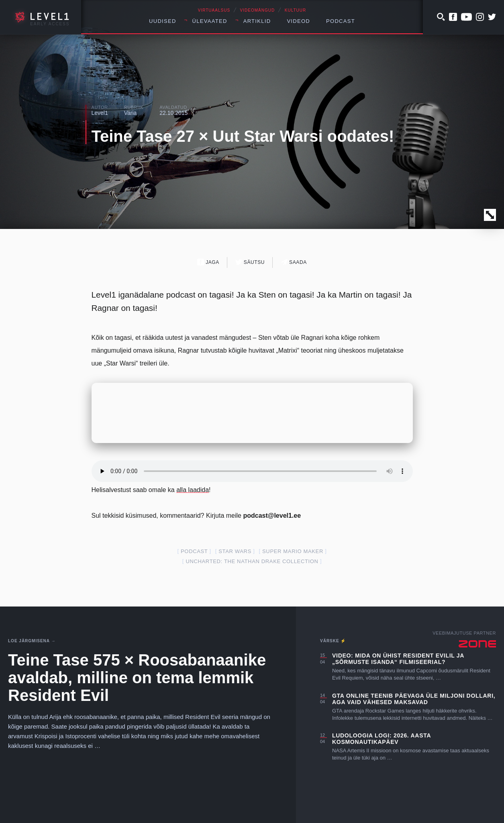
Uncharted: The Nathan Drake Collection (252, 561)
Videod (298, 21)
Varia (131, 113)
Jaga (208, 262)
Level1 (100, 113)
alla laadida (193, 490)
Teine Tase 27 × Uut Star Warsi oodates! (243, 136)
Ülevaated (210, 21)
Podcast (341, 21)
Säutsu (250, 262)
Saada (294, 262)
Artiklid (257, 21)
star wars (235, 551)
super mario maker (293, 551)
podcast (194, 551)
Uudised (163, 21)
